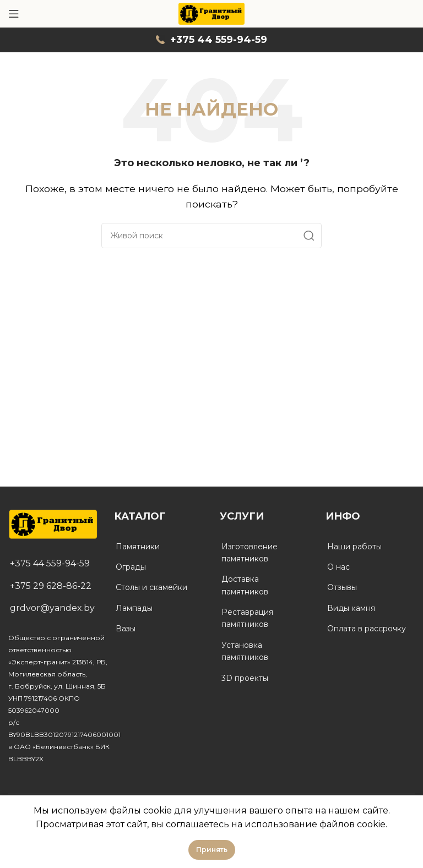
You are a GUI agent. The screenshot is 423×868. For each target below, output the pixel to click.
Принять (212, 850)
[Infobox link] (211, 40)
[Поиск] (211, 236)
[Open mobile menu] (14, 14)
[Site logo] (212, 13)
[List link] (53, 564)
